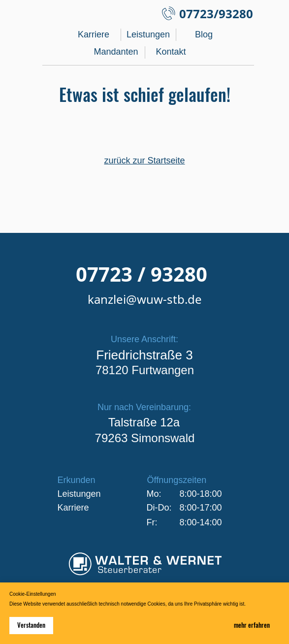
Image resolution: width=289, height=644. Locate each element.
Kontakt (171, 52)
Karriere (94, 34)
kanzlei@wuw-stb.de (145, 299)
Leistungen (148, 34)
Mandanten (116, 52)
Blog (204, 34)
